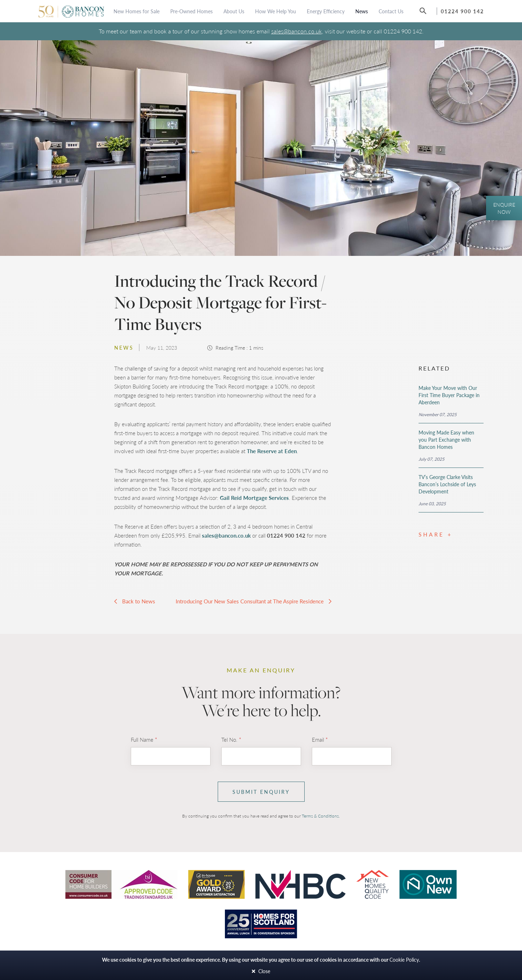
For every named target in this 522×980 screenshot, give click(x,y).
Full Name (144, 739)
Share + (436, 534)
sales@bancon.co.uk (297, 31)
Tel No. (231, 739)
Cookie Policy (404, 960)
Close (261, 971)
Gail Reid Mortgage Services (254, 498)
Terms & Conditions (320, 816)
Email (320, 739)
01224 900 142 (462, 11)
